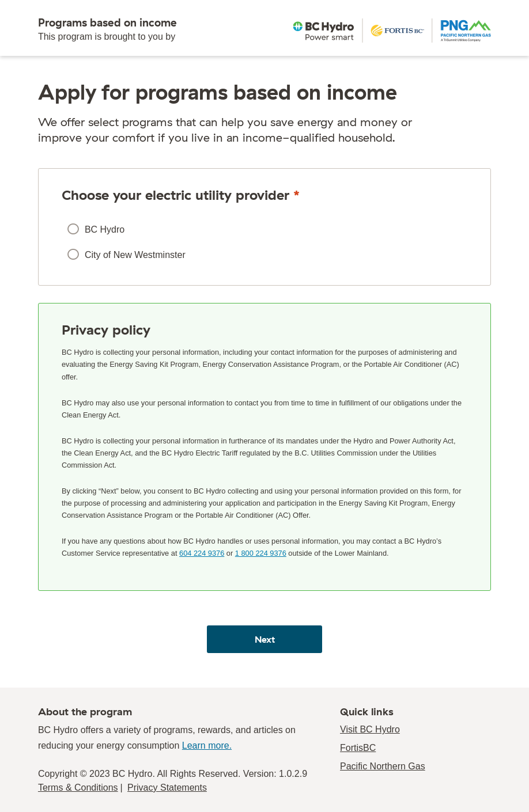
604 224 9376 (202, 553)
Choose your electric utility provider (181, 195)
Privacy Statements (167, 788)
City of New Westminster (135, 255)
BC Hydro (105, 229)
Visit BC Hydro (370, 729)
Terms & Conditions (78, 788)
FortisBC (358, 748)
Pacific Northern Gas (383, 766)
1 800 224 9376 (261, 553)
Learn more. (207, 745)
